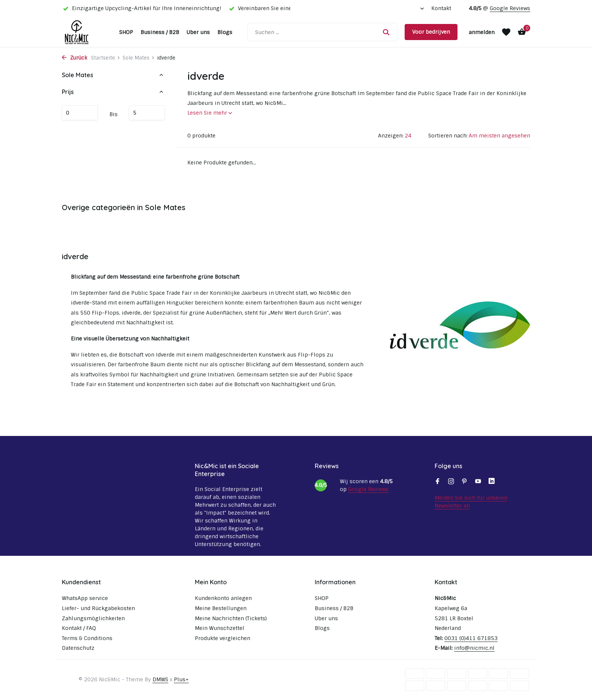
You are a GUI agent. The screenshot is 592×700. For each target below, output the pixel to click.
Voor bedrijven (431, 32)
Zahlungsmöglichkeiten (93, 618)
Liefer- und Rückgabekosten (98, 608)
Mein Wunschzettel (220, 628)
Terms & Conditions (87, 638)
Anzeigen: (391, 136)
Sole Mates (139, 58)
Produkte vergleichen (223, 638)
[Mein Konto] (482, 32)
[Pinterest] (465, 482)
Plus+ (181, 679)
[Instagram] (451, 482)
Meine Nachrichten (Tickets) (231, 618)
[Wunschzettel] (506, 32)
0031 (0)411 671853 (471, 638)
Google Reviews (510, 8)
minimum (80, 113)
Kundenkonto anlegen (223, 598)
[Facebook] (438, 482)
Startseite (106, 58)
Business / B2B (160, 32)
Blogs (225, 32)
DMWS (160, 679)
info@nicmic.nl (474, 648)
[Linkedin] (492, 482)
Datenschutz (78, 648)
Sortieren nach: (448, 136)
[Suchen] (322, 32)
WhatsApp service (85, 598)
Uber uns (198, 32)
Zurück (75, 58)
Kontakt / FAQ (79, 628)
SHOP (126, 32)
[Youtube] (478, 482)
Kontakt (441, 8)
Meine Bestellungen (221, 608)
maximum (147, 113)
